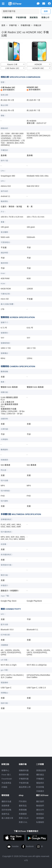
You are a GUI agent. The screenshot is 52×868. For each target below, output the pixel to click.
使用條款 (40, 818)
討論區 (4, 787)
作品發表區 (6, 783)
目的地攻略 (6, 810)
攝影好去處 (6, 802)
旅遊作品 (5, 814)
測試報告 (34, 18)
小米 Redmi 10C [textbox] (12, 68)
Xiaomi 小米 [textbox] (12, 64)
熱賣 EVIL (23, 822)
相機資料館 (24, 770)
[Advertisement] (26, 733)
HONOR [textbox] (38, 64)
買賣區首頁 (41, 770)
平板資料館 (21, 18)
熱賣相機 (23, 810)
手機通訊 (40, 779)
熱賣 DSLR (24, 818)
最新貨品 (23, 806)
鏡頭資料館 (24, 775)
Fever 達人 (6, 775)
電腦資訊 (40, 783)
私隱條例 (40, 822)
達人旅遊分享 (7, 818)
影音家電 (40, 787)
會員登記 (40, 814)
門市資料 (23, 802)
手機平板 (13, 25)
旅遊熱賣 (5, 806)
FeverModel (7, 779)
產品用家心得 (25, 787)
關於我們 (40, 802)
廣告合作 (40, 810)
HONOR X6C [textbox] (38, 68)
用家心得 (45, 18)
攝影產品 (40, 775)
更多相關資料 (8, 90)
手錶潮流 (40, 791)
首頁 (3, 25)
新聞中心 (5, 770)
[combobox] (13, 64)
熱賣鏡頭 (23, 814)
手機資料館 (7, 18)
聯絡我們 (40, 806)
